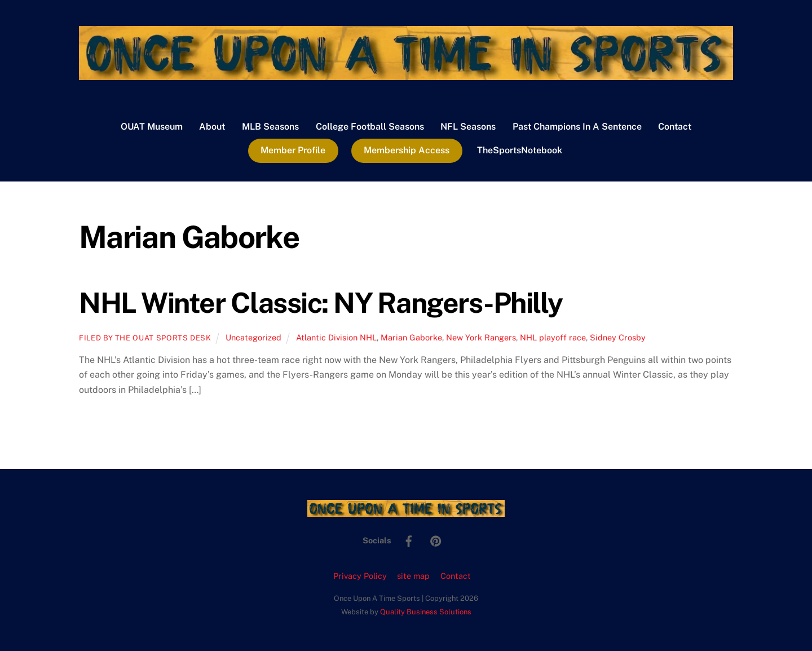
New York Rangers (481, 337)
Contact (675, 127)
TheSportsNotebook (520, 150)
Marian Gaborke (411, 337)
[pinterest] (436, 540)
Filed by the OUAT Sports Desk (145, 338)
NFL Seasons (468, 127)
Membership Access (407, 150)
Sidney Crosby (618, 337)
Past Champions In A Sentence (577, 127)
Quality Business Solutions (426, 612)
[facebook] (409, 540)
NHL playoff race (553, 337)
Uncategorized (253, 337)
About (212, 127)
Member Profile (293, 150)
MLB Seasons (270, 127)
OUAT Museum (152, 127)
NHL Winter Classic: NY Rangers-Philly (321, 303)
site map (413, 576)
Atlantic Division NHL (336, 337)
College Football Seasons (370, 127)
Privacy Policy (360, 576)
